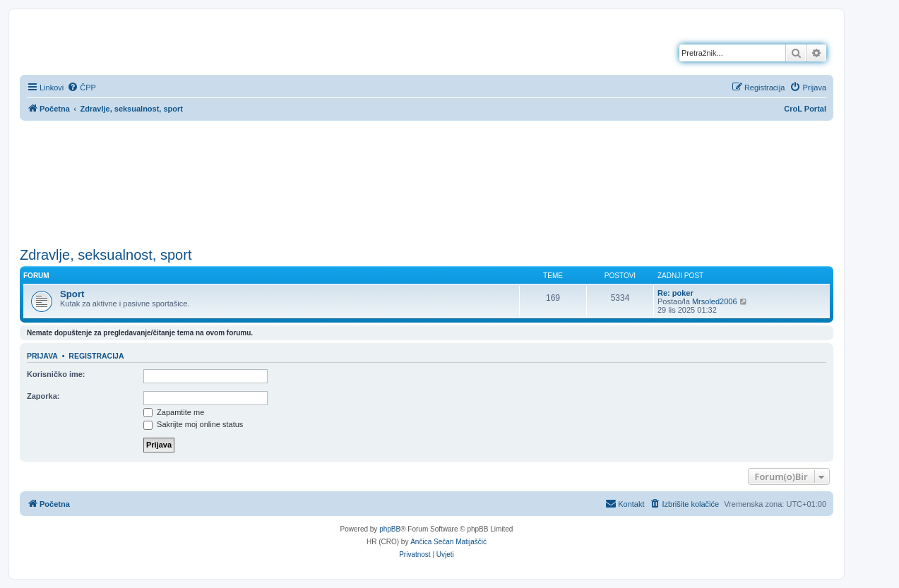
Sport (72, 294)
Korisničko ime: (56, 374)
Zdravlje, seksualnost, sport (106, 255)
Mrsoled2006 (715, 301)
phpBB (390, 529)
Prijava (42, 356)
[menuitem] (82, 88)
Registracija (96, 356)
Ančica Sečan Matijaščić (448, 542)
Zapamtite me (174, 412)
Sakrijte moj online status (193, 424)
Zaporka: (43, 396)
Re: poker (675, 293)
